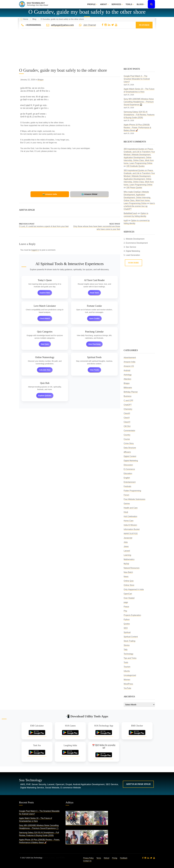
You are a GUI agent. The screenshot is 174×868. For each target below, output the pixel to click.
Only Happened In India (134, 589)
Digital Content (130, 456)
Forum (126, 495)
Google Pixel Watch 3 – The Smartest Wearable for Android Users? (137, 79)
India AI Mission (130, 525)
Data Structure (130, 448)
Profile (91, 4)
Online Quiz (129, 581)
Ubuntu (127, 671)
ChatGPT (128, 405)
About (104, 4)
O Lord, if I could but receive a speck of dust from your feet (44, 226)
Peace (126, 607)
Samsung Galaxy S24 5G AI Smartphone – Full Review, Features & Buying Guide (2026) (139, 115)
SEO (126, 628)
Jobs (126, 542)
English (127, 478)
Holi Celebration (130, 516)
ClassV (127, 418)
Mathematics (129, 559)
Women (127, 680)
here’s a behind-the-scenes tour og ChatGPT (139, 206)
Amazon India (130, 362)
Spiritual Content (131, 637)
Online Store (129, 585)
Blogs (140, 4)
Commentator (129, 431)
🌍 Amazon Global (86, 194)
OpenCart (128, 594)
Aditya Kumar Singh (138, 784)
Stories (127, 645)
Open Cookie (94, 318)
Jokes (126, 546)
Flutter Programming (132, 491)
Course (127, 439)
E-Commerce (129, 469)
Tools (129, 4)
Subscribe (134, 263)
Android (127, 370)
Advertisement (130, 358)
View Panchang (94, 344)
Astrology (128, 375)
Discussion (128, 465)
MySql (126, 564)
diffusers (127, 452)
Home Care (129, 521)
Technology (129, 654)
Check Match (45, 318)
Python (127, 619)
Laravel (127, 551)
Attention (127, 379)
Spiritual (127, 632)
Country (127, 435)
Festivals (127, 486)
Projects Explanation (132, 615)
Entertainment (130, 482)
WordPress (128, 684)
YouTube (127, 688)
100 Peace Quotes (134, 188)
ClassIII (127, 413)
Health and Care (131, 508)
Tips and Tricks (130, 658)
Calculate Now (45, 370)
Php (125, 611)
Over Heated (129, 598)
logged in (35, 250)
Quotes (127, 624)
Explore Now (45, 293)
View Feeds (94, 370)
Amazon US (129, 366)
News (126, 577)
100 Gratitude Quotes (135, 166)
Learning (127, 555)
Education (128, 473)
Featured (144, 25)
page (126, 602)
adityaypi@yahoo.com (62, 25)
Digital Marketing (131, 461)
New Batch (128, 572)
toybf (126, 220)
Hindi (126, 512)
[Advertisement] (87, 51)
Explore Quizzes (45, 396)
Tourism (127, 667)
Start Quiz (45, 344)
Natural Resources (132, 568)
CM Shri (127, 426)
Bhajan (41, 80)
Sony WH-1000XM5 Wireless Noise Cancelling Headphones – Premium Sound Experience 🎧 (139, 102)
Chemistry (128, 409)
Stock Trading (130, 641)
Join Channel (90, 25)
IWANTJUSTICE (131, 534)
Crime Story (129, 443)
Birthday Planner (131, 392)
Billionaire (128, 388)
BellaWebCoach (130, 213)
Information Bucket (132, 529)
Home (26, 19)
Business (128, 396)
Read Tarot (94, 293)
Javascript (128, 538)
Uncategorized (130, 675)
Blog (34, 19)
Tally (126, 650)
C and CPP (128, 400)
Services (116, 4)
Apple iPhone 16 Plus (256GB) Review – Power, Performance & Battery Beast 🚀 (137, 128)
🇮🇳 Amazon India (54, 194)
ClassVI (127, 422)
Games (127, 504)
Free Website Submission (135, 499)
